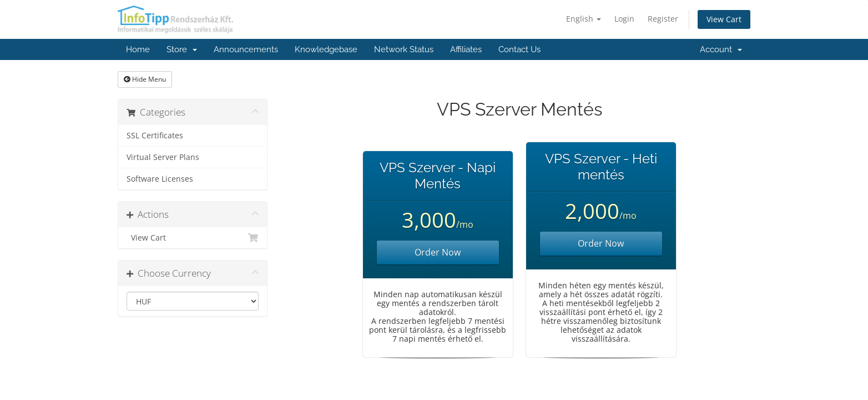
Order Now (438, 252)
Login (624, 19)
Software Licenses (160, 179)
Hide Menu (145, 79)
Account (721, 49)
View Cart (724, 19)
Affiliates (466, 49)
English (584, 19)
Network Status (404, 49)
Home (138, 49)
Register (663, 19)
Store (182, 49)
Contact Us (519, 49)
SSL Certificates (155, 136)
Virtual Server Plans (163, 157)
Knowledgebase (326, 49)
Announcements (246, 49)
